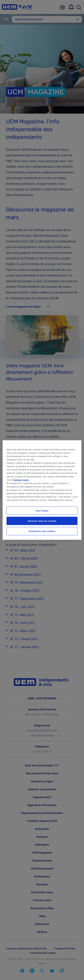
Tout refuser (42, 511)
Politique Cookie (21, 480)
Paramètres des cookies (42, 531)
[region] (42, 490)
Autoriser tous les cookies (42, 521)
